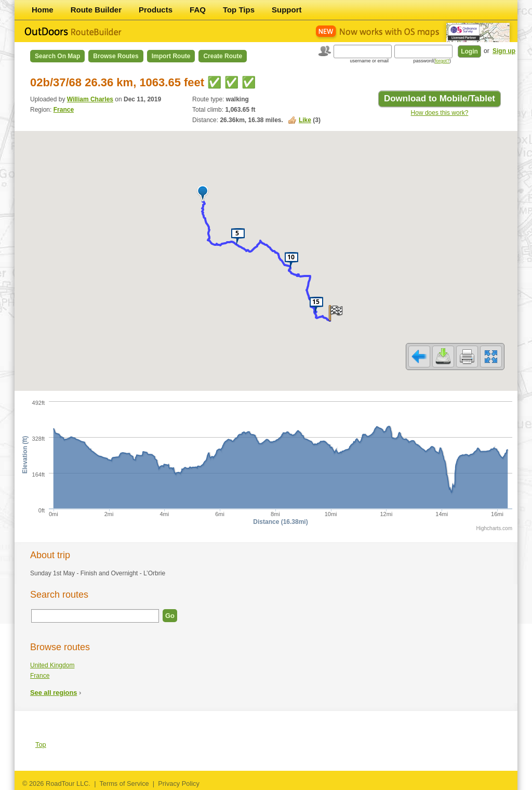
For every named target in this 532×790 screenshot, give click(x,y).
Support (287, 10)
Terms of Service (124, 784)
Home (43, 10)
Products (156, 10)
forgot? (442, 61)
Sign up (504, 51)
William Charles (90, 99)
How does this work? (440, 113)
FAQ (198, 10)
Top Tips (239, 10)
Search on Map (57, 56)
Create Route (223, 56)
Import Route (171, 56)
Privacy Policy (179, 784)
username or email (369, 61)
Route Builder (96, 10)
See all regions (54, 693)
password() (432, 61)
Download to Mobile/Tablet (440, 98)
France (64, 110)
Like (305, 120)
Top (41, 745)
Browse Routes (116, 56)
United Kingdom (52, 665)
